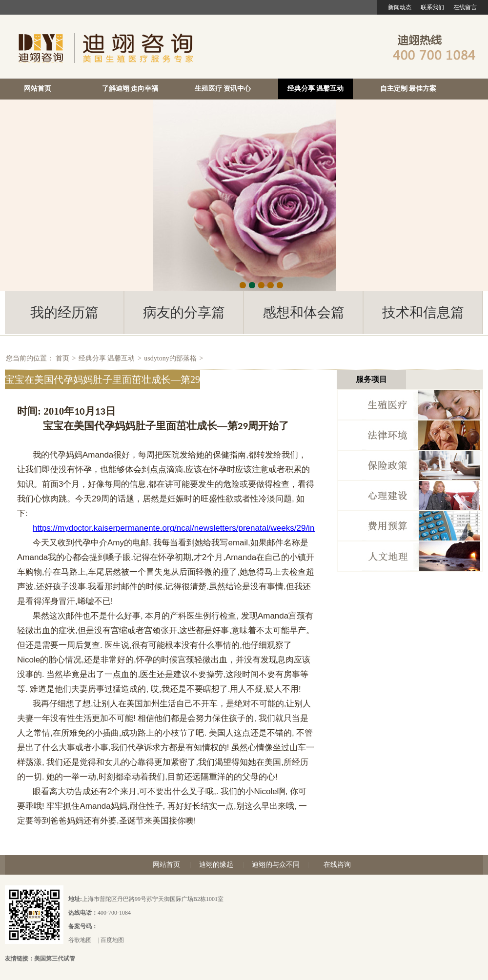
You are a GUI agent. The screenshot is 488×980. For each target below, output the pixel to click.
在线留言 (465, 7)
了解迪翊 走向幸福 (130, 89)
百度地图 (112, 940)
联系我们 (432, 7)
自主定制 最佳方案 (408, 89)
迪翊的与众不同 (276, 865)
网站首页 (38, 89)
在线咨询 (337, 865)
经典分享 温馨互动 (316, 89)
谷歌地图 (80, 940)
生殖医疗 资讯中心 (223, 89)
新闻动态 (400, 7)
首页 (62, 358)
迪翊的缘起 (216, 865)
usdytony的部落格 (170, 358)
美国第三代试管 (55, 959)
